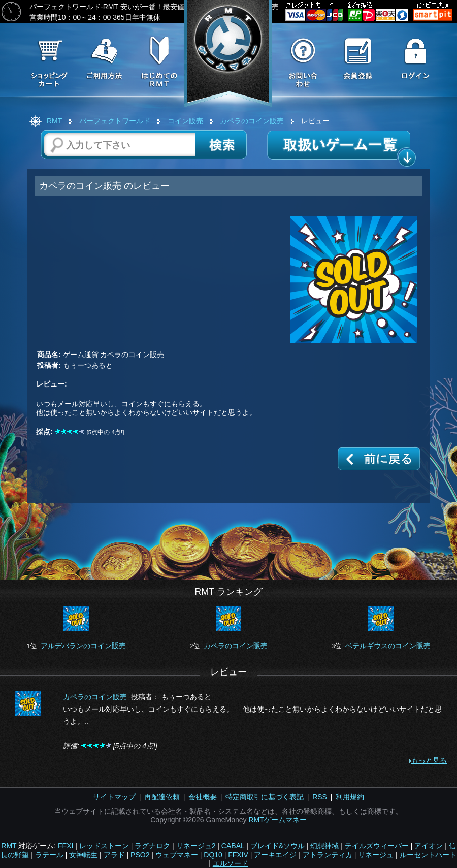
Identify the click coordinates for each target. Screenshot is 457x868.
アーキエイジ (275, 855)
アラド (114, 855)
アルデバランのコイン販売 (83, 646)
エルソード (231, 863)
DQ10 (213, 855)
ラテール (49, 855)
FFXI (66, 846)
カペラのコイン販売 (252, 121)
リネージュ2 (196, 846)
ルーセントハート (428, 855)
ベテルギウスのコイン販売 (388, 646)
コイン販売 (185, 121)
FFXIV (238, 855)
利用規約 (350, 797)
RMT (54, 121)
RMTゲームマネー (277, 820)
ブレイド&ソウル (278, 846)
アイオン (429, 846)
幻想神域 (324, 846)
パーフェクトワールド (115, 121)
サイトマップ (114, 797)
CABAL (233, 846)
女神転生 (83, 855)
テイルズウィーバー (377, 846)
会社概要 (203, 797)
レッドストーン (104, 846)
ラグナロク (152, 846)
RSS (320, 797)
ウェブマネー (177, 855)
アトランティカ (328, 855)
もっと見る (429, 760)
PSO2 (140, 855)
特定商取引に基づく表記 (265, 797)
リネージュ (376, 855)
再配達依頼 (162, 797)
